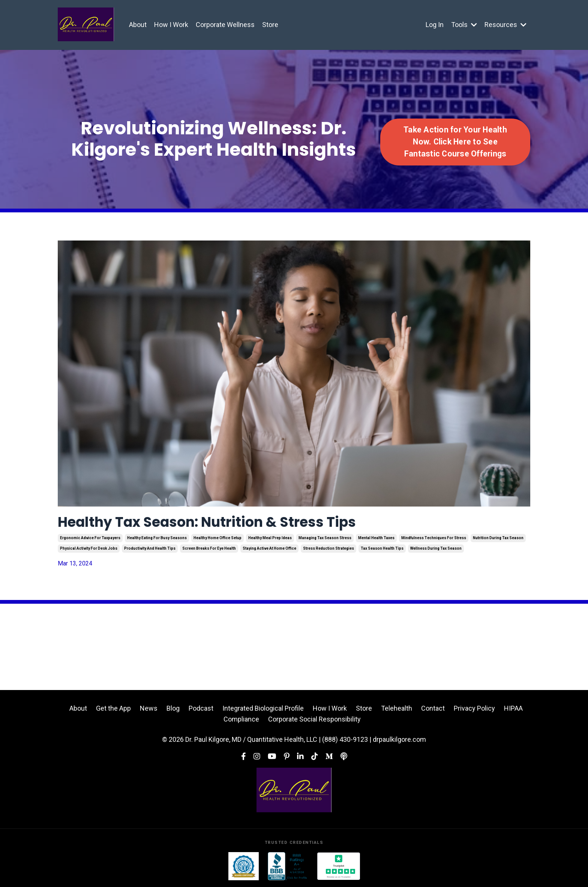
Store (270, 25)
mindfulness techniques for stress (434, 538)
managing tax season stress (325, 538)
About (138, 25)
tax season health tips (382, 548)
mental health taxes (376, 538)
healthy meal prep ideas (270, 538)
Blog (173, 708)
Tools (464, 25)
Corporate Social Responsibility (314, 719)
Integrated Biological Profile (263, 708)
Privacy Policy (474, 708)
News (149, 708)
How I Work (171, 25)
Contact (433, 708)
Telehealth (397, 708)
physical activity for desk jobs (89, 548)
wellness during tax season (436, 548)
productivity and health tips (150, 548)
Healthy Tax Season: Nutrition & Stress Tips (207, 522)
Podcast (201, 708)
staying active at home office (269, 548)
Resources (505, 25)
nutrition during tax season (498, 538)
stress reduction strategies (328, 548)
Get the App (113, 708)
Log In (435, 25)
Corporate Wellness (225, 25)
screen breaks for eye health (209, 548)
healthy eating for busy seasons (157, 538)
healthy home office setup (217, 538)
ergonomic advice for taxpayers (90, 538)
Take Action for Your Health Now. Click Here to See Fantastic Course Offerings (455, 142)
